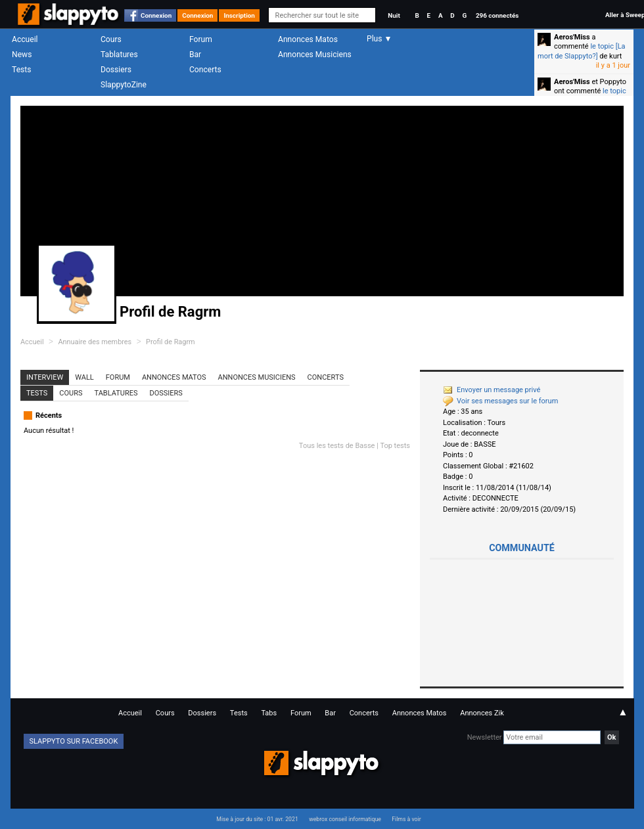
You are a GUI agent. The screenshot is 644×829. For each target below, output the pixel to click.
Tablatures (119, 55)
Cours (111, 39)
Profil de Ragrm (171, 342)
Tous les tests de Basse (337, 446)
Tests (21, 70)
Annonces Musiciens (315, 55)
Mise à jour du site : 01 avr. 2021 (257, 819)
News (22, 55)
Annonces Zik (482, 713)
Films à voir (406, 819)
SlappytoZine (124, 85)
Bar (195, 55)
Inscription (239, 15)
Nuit (394, 15)
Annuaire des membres (95, 342)
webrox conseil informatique (345, 819)
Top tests (395, 446)
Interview (45, 377)
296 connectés (497, 15)
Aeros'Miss (572, 37)
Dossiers (116, 70)
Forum (201, 39)
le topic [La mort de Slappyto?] (582, 51)
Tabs (269, 713)
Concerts (205, 70)
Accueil (25, 39)
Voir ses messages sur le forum (500, 401)
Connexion (156, 15)
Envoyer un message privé (492, 390)
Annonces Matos (308, 39)
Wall (84, 377)
